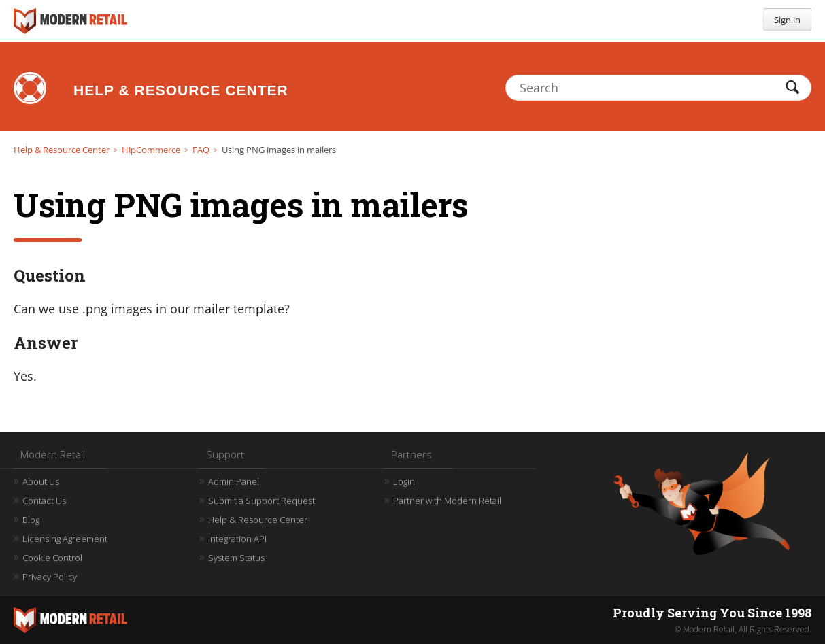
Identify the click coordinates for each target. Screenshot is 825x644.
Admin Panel (234, 481)
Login (404, 481)
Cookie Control (52, 558)
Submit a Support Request (262, 501)
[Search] (658, 88)
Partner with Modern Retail (447, 501)
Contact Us (44, 501)
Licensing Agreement (65, 539)
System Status (236, 558)
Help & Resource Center (181, 90)
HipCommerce (151, 150)
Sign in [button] (787, 20)
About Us (41, 481)
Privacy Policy (50, 577)
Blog (31, 520)
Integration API (237, 539)
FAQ (201, 150)
